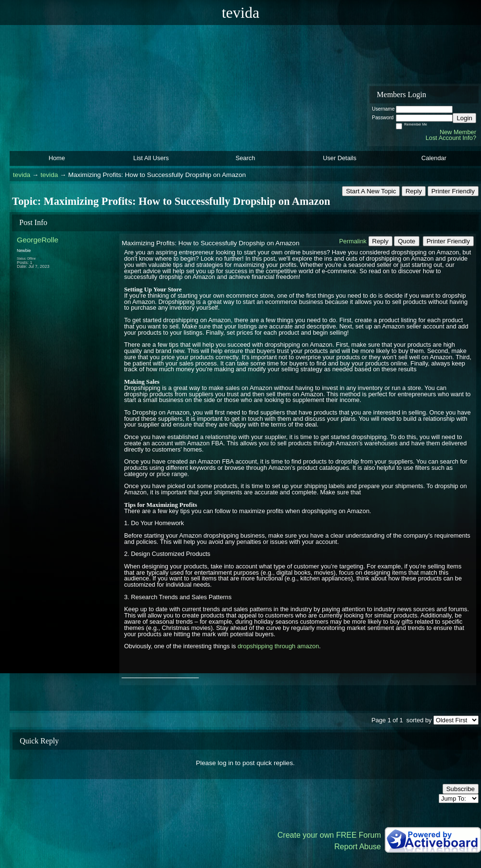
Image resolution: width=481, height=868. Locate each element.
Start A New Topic (371, 191)
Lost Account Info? (451, 138)
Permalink (353, 241)
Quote (406, 241)
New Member (458, 132)
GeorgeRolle (38, 240)
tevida (22, 175)
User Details (340, 158)
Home (57, 158)
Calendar (434, 158)
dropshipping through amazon (278, 646)
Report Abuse (358, 847)
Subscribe (461, 789)
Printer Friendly (453, 191)
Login (464, 118)
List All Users (151, 158)
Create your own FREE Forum (329, 835)
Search (246, 158)
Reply (414, 191)
